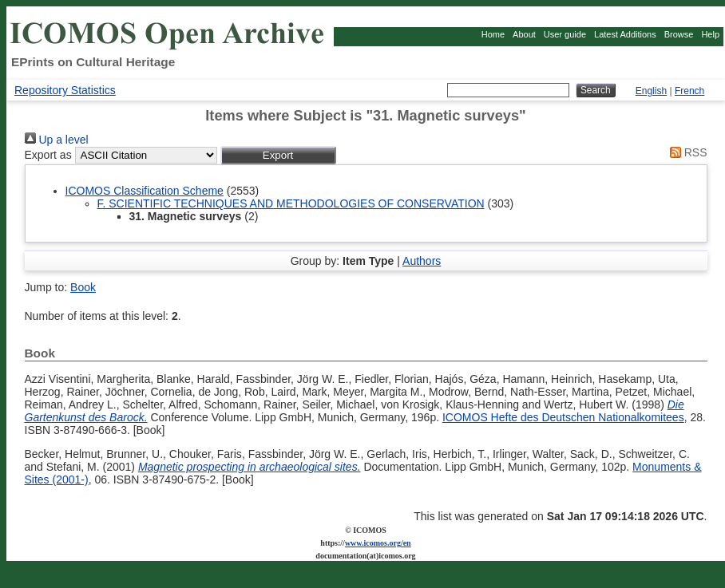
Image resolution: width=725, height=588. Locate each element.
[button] (278, 155)
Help (710, 34)
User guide (565, 34)
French (689, 91)
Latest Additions (625, 34)
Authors (422, 261)
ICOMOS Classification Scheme (145, 191)
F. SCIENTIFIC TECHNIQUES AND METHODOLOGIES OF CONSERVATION (291, 203)
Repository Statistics (65, 90)
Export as (48, 155)
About (524, 34)
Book (83, 287)
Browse (679, 34)
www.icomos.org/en (378, 543)
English (651, 91)
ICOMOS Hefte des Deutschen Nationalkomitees (563, 417)
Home (493, 34)
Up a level (57, 140)
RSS (686, 152)
